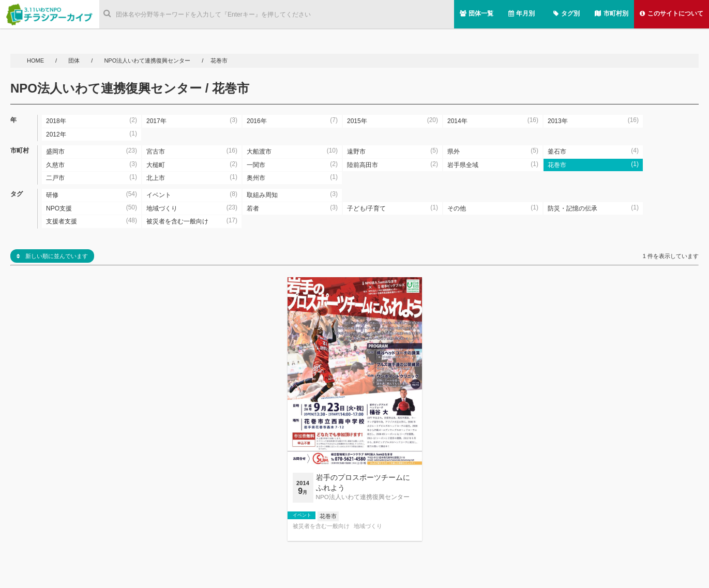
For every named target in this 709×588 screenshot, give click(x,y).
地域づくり (368, 526)
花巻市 (328, 516)
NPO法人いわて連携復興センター (147, 61)
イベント (302, 515)
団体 (75, 61)
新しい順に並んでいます (52, 256)
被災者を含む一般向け (321, 526)
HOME (36, 61)
